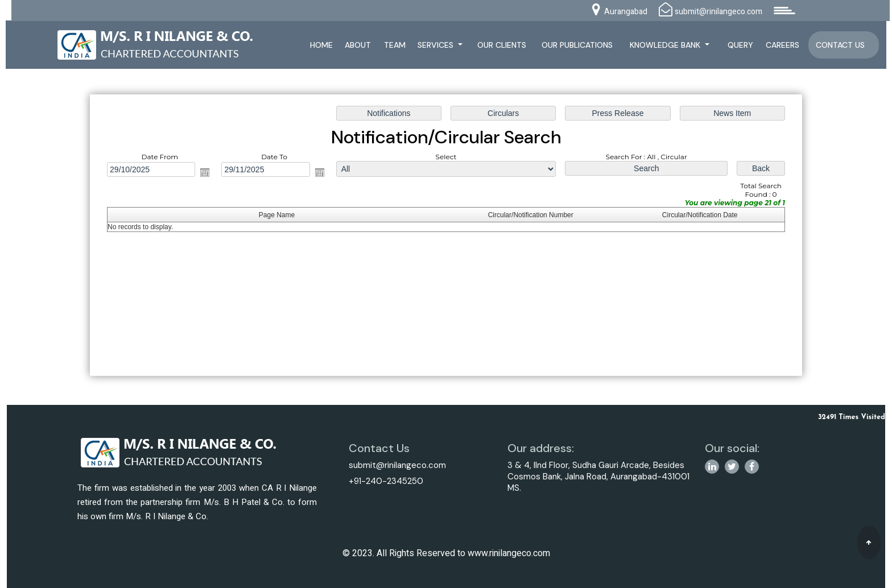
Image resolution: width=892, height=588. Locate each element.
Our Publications (577, 45)
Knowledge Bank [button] (666, 45)
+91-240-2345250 (386, 481)
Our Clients (502, 45)
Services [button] (437, 45)
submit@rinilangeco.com (397, 465)
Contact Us (840, 45)
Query (740, 45)
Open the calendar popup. (208, 173)
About (358, 45)
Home (321, 45)
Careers (782, 45)
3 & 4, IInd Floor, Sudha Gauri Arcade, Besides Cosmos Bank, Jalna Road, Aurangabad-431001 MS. (598, 477)
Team (395, 45)
